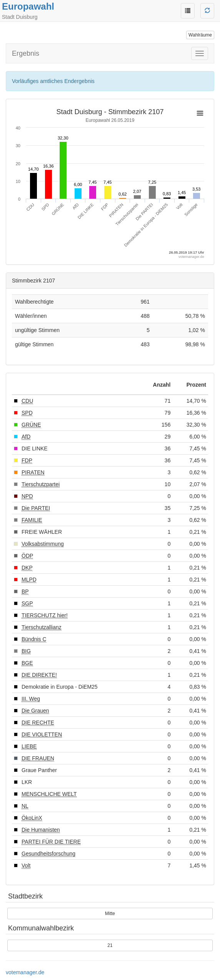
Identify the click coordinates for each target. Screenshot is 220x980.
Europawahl (28, 6)
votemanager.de (25, 972)
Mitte (110, 914)
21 (110, 945)
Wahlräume (200, 35)
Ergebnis (26, 53)
